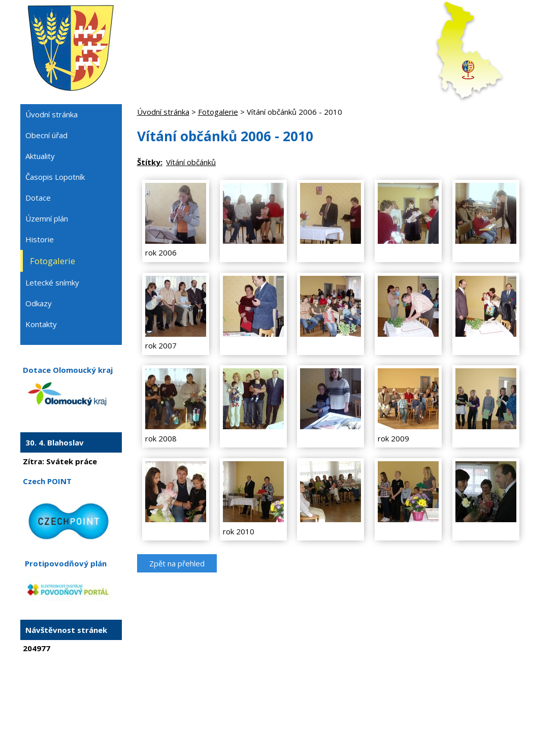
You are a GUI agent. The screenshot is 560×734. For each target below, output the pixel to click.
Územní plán (47, 218)
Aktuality (40, 156)
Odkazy (39, 303)
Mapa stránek (314, 697)
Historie (40, 239)
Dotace (38, 198)
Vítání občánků (191, 162)
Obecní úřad (46, 135)
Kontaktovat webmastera (248, 697)
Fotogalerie (218, 112)
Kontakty (41, 324)
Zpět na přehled (177, 563)
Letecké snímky (52, 282)
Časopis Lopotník (55, 177)
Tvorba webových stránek (266, 707)
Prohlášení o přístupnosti (380, 697)
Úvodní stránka (163, 112)
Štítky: (150, 162)
